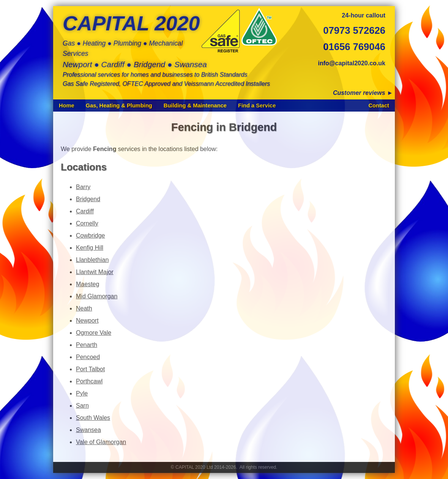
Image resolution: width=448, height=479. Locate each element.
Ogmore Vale (94, 333)
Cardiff (85, 211)
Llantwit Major (95, 272)
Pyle (82, 393)
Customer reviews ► (363, 93)
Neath (84, 308)
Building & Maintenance (195, 106)
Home (67, 106)
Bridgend (88, 199)
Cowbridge (90, 236)
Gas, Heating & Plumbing (119, 106)
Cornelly (87, 223)
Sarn (82, 406)
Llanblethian (92, 260)
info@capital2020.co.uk (352, 63)
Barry (83, 187)
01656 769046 (354, 47)
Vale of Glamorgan (101, 442)
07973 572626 (354, 30)
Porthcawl (89, 381)
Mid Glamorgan (97, 296)
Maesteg (88, 284)
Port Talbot (90, 369)
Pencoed (88, 357)
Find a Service (257, 106)
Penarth (87, 345)
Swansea (88, 430)
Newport (87, 321)
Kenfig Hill (90, 248)
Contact (379, 106)
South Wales (93, 418)
